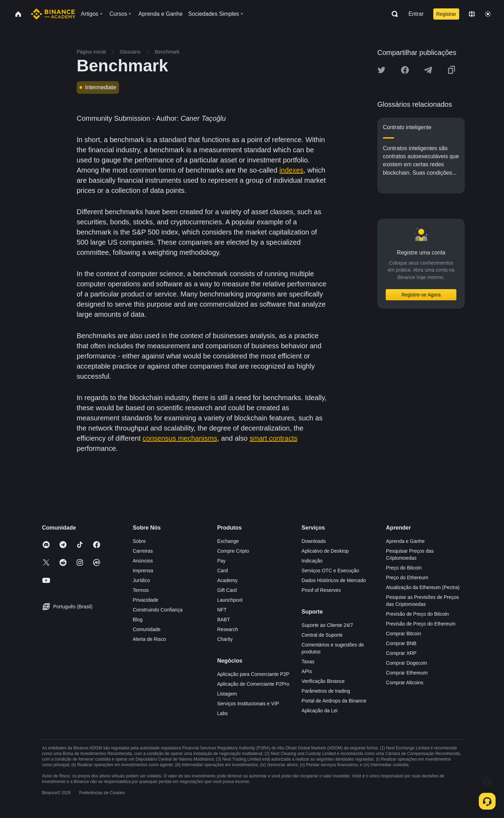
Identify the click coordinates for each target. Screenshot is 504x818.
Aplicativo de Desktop (325, 551)
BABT (223, 620)
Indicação (312, 561)
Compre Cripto (233, 551)
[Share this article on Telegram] (428, 70)
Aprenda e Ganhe (405, 541)
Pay (221, 561)
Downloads (314, 541)
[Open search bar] (393, 14)
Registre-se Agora (421, 295)
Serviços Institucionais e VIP (248, 704)
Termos (141, 590)
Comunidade (146, 629)
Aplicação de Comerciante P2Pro (253, 684)
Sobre (139, 541)
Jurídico (141, 580)
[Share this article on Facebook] (405, 70)
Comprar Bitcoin (404, 634)
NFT (222, 610)
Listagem (227, 694)
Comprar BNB (401, 643)
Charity (225, 639)
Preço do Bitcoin (404, 568)
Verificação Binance (323, 681)
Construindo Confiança (157, 610)
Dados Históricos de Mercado (334, 580)
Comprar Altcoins (405, 683)
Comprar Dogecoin (407, 663)
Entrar (416, 14)
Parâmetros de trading (326, 691)
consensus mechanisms (180, 438)
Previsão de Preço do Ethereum (421, 624)
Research (227, 629)
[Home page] (53, 14)
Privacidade (145, 600)
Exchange (228, 541)
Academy (227, 580)
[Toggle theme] (488, 14)
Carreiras (143, 551)
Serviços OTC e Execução (330, 571)
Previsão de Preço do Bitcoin (418, 614)
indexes (291, 170)
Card (222, 571)
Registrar (446, 14)
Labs (222, 713)
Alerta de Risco (149, 639)
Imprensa (143, 571)
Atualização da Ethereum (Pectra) (423, 587)
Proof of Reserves (321, 590)
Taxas (308, 662)
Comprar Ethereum (407, 673)
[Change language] (472, 14)
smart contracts (274, 438)
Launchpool (230, 600)
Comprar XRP (401, 653)
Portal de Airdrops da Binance (334, 701)
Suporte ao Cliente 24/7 (327, 625)
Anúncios (143, 561)
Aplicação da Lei (320, 711)
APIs (307, 671)
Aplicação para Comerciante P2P (253, 674)
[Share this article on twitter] (381, 70)
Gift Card (227, 590)
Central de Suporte (322, 635)
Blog (138, 620)
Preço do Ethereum (407, 578)
